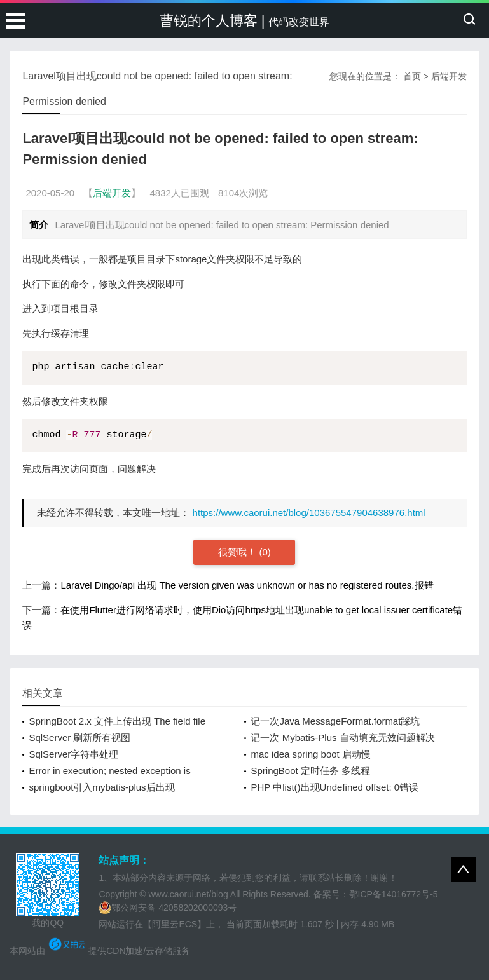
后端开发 (449, 76)
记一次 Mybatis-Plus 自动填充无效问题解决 (342, 738)
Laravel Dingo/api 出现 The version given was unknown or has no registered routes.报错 (247, 585)
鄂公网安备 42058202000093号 (168, 908)
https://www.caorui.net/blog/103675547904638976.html (309, 513)
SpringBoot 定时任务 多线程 (310, 771)
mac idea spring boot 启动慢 (310, 754)
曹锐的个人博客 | (245, 21)
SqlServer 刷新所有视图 (79, 738)
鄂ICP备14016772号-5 (394, 894)
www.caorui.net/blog (188, 894)
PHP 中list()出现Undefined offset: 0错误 (334, 787)
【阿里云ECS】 (175, 924)
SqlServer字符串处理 (73, 754)
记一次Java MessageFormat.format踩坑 (335, 721)
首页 (412, 76)
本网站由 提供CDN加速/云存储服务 (100, 951)
